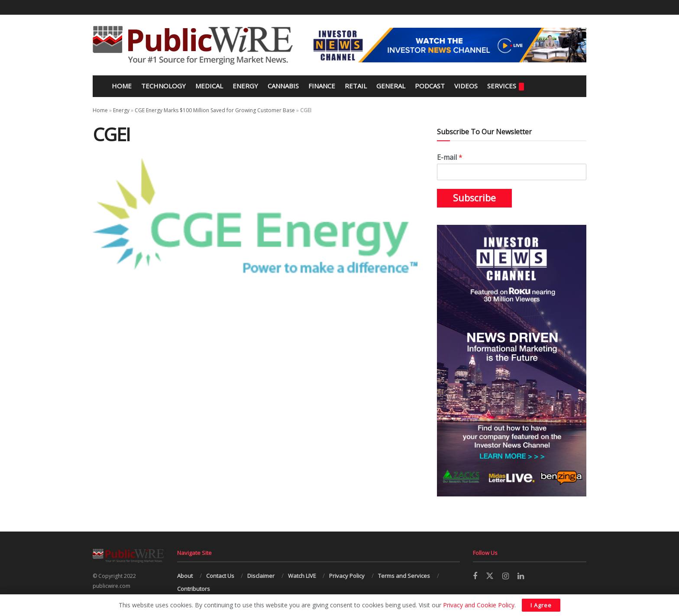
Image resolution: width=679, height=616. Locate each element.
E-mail (450, 157)
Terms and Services (404, 576)
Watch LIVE (302, 576)
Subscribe (474, 198)
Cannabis (283, 86)
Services (506, 86)
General (391, 86)
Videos (466, 86)
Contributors (194, 589)
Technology (163, 86)
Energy (245, 86)
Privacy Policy (347, 576)
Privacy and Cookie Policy (479, 605)
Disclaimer (261, 576)
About (185, 576)
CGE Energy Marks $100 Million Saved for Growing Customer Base (215, 110)
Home (121, 86)
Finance (322, 86)
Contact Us (220, 576)
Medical (209, 86)
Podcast (430, 86)
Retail (356, 86)
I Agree (541, 605)
